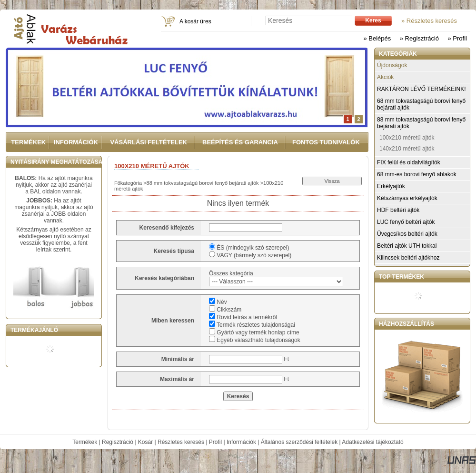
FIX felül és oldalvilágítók (409, 162)
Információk (241, 442)
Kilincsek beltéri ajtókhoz (408, 258)
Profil (215, 442)
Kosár (145, 442)
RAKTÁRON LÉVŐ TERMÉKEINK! (421, 89)
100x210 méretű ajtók (407, 138)
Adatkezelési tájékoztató (372, 442)
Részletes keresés (181, 442)
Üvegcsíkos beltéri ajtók (407, 234)
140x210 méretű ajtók (407, 149)
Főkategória (128, 183)
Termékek (85, 442)
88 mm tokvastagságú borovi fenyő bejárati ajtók (203, 183)
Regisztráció (118, 442)
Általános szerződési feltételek (299, 442)
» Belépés (377, 38)
